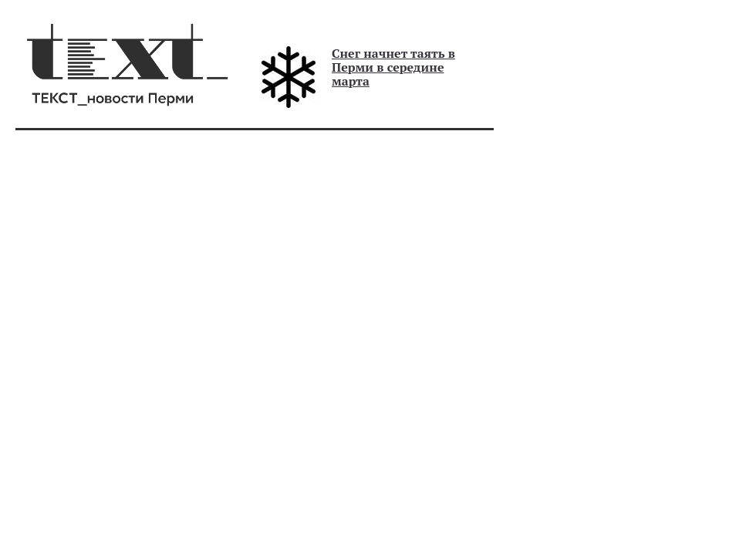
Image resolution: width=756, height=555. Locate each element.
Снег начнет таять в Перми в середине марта (393, 67)
